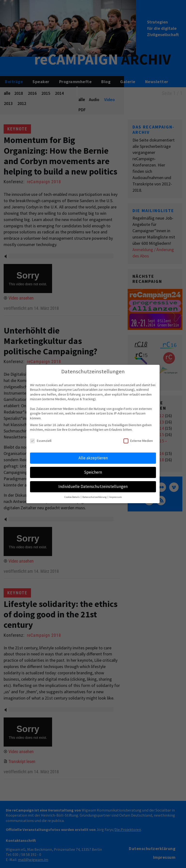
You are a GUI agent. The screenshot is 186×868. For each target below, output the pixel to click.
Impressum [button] (116, 497)
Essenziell (41, 441)
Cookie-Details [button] (72, 497)
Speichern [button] (93, 472)
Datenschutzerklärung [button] (95, 497)
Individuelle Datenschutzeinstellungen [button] (93, 486)
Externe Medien (138, 441)
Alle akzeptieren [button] (93, 458)
